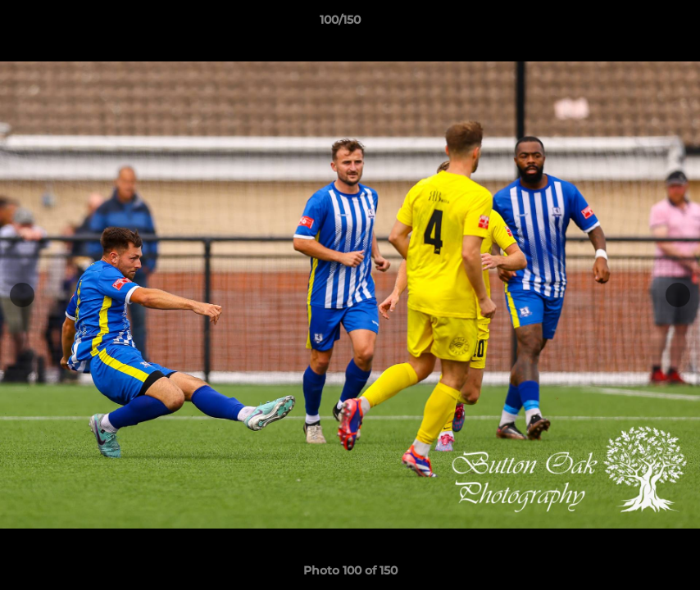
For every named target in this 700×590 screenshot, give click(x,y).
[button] (631, 24)
